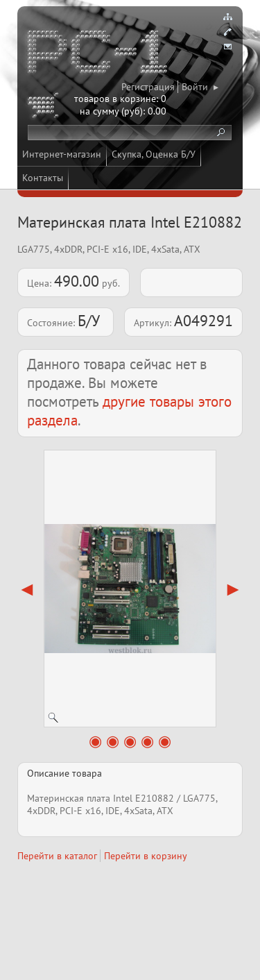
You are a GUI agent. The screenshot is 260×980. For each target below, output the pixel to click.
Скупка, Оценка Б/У (154, 154)
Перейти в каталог (57, 856)
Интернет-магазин (62, 154)
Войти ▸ (200, 87)
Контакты (43, 178)
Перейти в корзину (146, 856)
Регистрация (148, 87)
